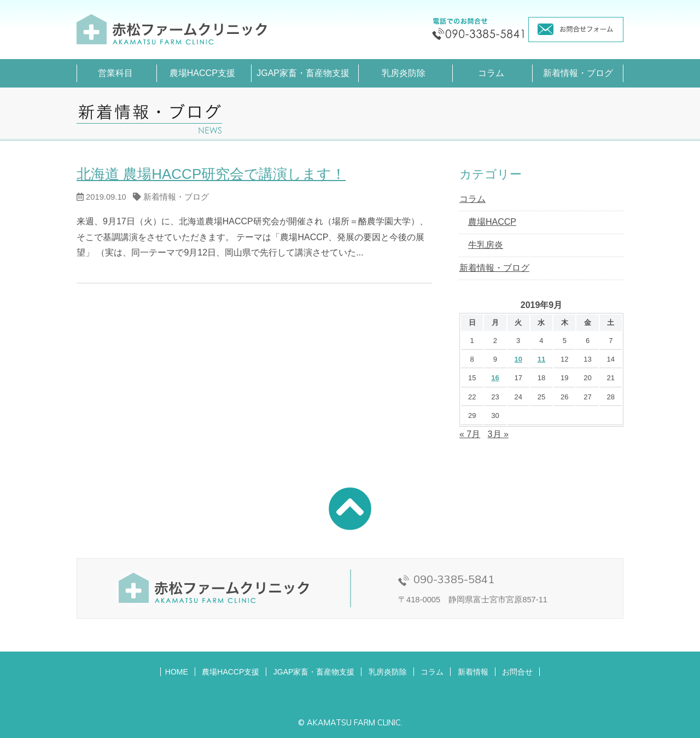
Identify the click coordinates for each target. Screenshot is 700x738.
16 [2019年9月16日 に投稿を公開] (495, 378)
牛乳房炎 (486, 245)
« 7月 (470, 434)
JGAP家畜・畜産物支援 (303, 73)
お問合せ (517, 672)
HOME (177, 672)
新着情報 (473, 672)
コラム (491, 73)
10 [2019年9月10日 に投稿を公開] (518, 359)
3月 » (498, 434)
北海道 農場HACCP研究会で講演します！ (211, 174)
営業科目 (115, 73)
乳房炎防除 (404, 73)
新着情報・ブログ (578, 73)
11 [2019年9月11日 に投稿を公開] (541, 359)
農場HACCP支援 (202, 73)
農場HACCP (492, 222)
